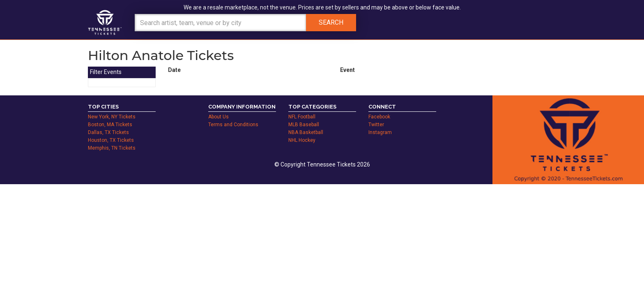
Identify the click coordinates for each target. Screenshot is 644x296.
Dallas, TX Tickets (108, 132)
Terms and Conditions (233, 125)
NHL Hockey (302, 140)
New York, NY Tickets (112, 117)
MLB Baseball (304, 125)
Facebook (379, 117)
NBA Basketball (306, 132)
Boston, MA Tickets (110, 125)
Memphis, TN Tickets (112, 148)
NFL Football (302, 117)
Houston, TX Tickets (111, 140)
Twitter (376, 125)
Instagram (380, 132)
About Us (218, 117)
